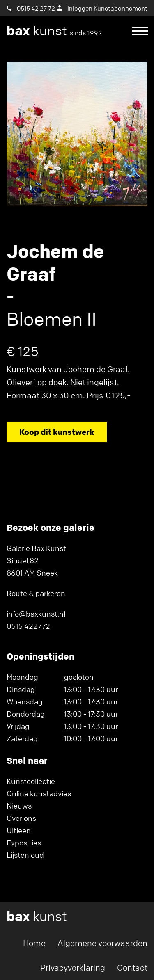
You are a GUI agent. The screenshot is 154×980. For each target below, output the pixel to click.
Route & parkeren (36, 593)
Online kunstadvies (39, 793)
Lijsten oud (25, 855)
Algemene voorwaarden (102, 943)
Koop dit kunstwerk (57, 432)
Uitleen (19, 830)
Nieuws (19, 806)
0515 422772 (28, 626)
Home (34, 943)
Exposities (24, 843)
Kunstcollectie (31, 781)
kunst (54, 31)
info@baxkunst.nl (36, 614)
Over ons (21, 818)
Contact (132, 967)
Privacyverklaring (73, 967)
